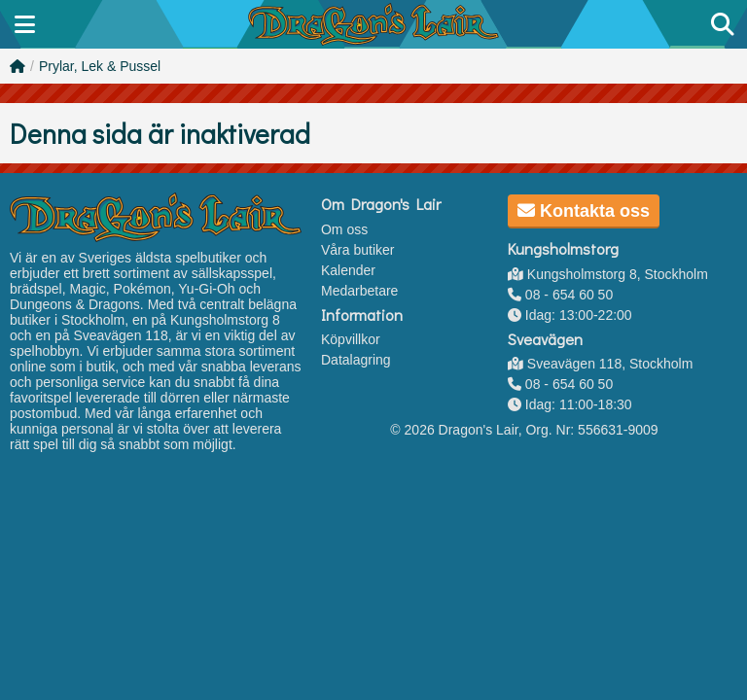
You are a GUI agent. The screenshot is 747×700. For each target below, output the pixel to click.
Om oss (344, 229)
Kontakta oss (584, 211)
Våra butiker (357, 250)
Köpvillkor (351, 339)
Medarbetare (359, 291)
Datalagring (356, 360)
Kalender (348, 270)
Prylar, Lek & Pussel (100, 66)
